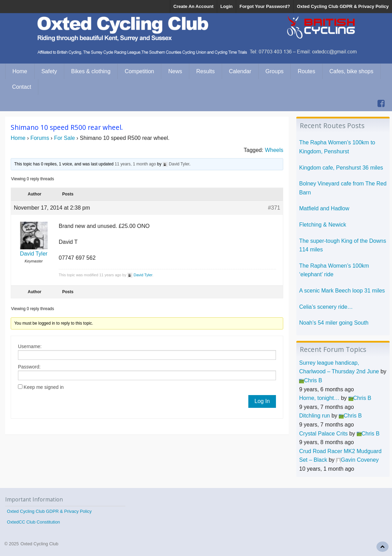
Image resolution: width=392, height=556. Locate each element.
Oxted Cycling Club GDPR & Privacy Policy (343, 6)
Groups (275, 71)
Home (20, 71)
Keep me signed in (44, 387)
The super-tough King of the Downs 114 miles (343, 245)
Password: (29, 367)
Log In (262, 401)
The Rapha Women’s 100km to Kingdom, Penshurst (337, 147)
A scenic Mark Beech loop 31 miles (342, 291)
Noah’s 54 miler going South (334, 323)
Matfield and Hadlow (324, 208)
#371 (274, 208)
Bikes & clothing (91, 71)
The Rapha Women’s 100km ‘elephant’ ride (334, 270)
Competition (139, 71)
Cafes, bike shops (351, 71)
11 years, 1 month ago (135, 164)
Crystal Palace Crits (323, 434)
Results (205, 71)
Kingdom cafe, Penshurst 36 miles (341, 168)
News (175, 71)
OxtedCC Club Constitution (34, 522)
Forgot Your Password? (265, 6)
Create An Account (193, 6)
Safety (49, 71)
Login (226, 6)
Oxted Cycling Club (39, 544)
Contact (22, 87)
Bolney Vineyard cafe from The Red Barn (343, 188)
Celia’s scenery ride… (326, 307)
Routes (307, 71)
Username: (30, 346)
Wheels (274, 150)
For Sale (64, 138)
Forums (40, 138)
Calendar (240, 71)
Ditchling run (314, 416)
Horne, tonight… (319, 398)
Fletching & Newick (323, 225)
